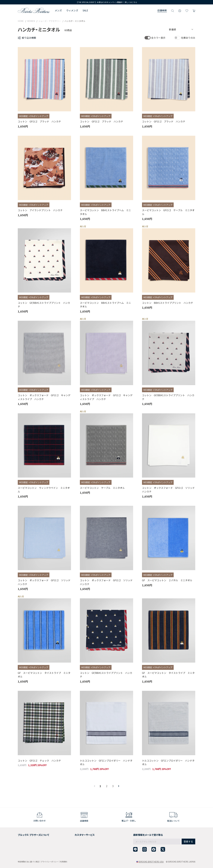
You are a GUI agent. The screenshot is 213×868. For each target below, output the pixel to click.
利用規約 (64, 862)
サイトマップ (24, 852)
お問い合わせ (72, 849)
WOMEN (31, 21)
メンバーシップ (25, 845)
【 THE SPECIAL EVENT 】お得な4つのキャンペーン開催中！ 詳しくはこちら (107, 2)
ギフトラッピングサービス (78, 841)
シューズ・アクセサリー (50, 21)
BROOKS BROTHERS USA (151, 862)
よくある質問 (72, 845)
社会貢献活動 (24, 841)
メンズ (58, 10)
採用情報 (22, 838)
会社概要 (22, 834)
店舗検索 (162, 10)
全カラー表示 (158, 38)
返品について (72, 838)
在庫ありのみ (188, 38)
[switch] (148, 38)
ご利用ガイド (72, 834)
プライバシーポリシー (50, 862)
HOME (21, 21)
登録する (188, 835)
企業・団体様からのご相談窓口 (80, 852)
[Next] (118, 786)
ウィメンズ (72, 10)
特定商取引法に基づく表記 (28, 862)
